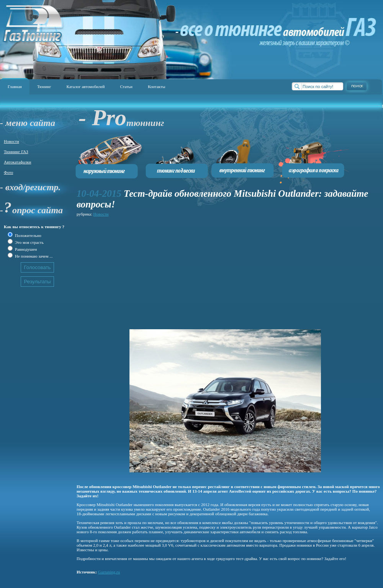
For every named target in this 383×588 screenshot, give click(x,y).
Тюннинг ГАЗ (16, 152)
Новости (11, 141)
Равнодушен (25, 249)
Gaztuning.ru (109, 572)
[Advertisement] (201, 272)
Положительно (28, 235)
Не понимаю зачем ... (33, 256)
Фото (8, 172)
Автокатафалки (17, 162)
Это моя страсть (29, 242)
